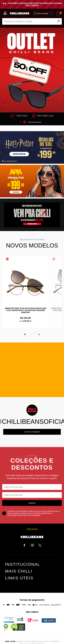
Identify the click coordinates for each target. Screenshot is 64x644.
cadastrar (32, 498)
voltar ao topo (32, 524)
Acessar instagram (32, 427)
